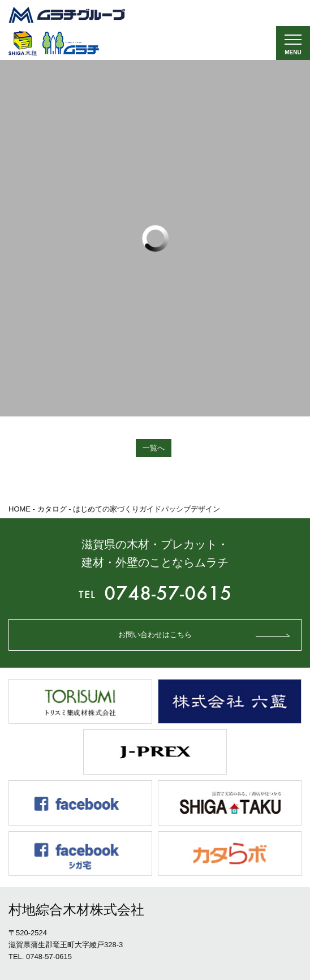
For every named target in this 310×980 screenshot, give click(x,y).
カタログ (52, 509)
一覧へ (154, 448)
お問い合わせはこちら (155, 635)
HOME (20, 509)
